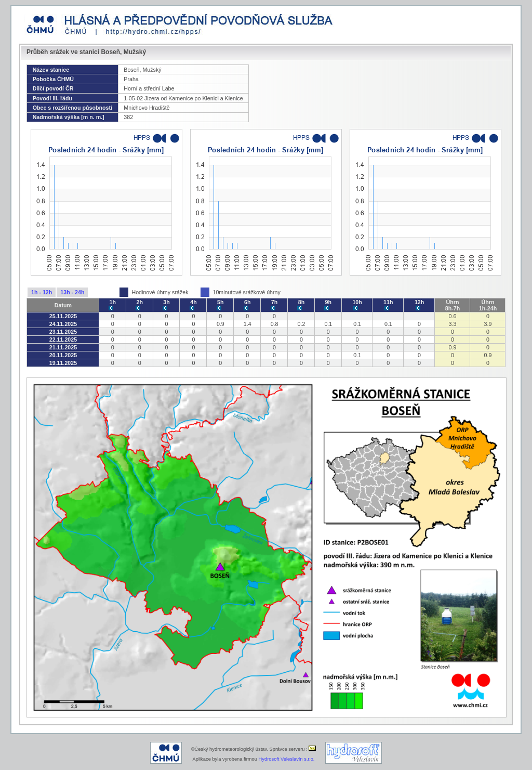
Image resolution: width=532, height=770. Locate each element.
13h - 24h (72, 292)
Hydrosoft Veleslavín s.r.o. (287, 759)
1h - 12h (42, 292)
